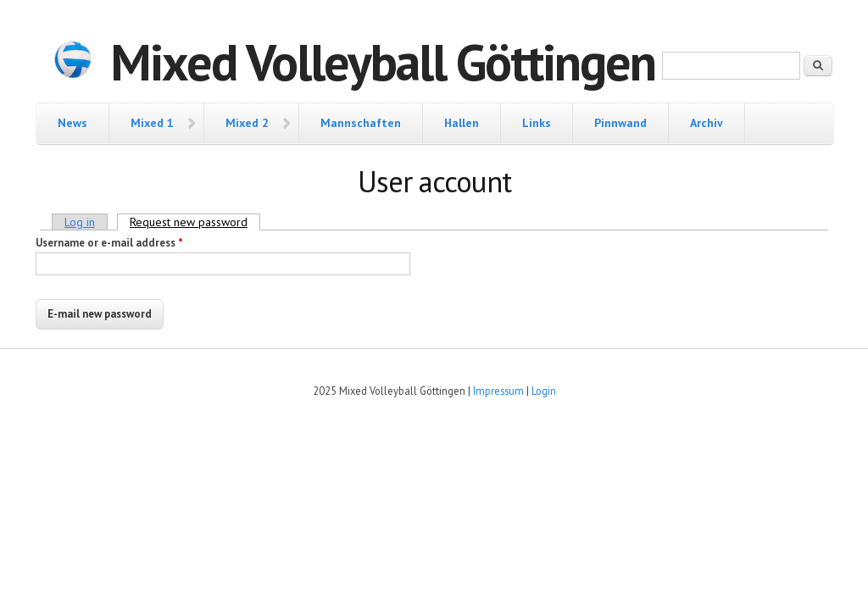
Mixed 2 (247, 123)
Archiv (707, 123)
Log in (80, 222)
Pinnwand (620, 123)
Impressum (498, 391)
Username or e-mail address (109, 243)
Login (544, 391)
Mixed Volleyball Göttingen (383, 62)
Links (537, 123)
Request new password (195, 222)
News (72, 123)
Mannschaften (361, 123)
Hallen (462, 123)
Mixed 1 (152, 123)
